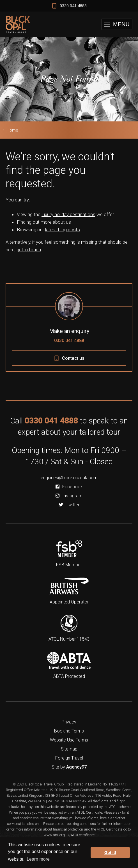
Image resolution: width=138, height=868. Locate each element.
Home (12, 130)
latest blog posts (63, 230)
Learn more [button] (38, 859)
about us (62, 222)
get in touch (29, 250)
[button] (117, 24)
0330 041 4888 (69, 340)
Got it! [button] (110, 853)
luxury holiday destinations (68, 214)
